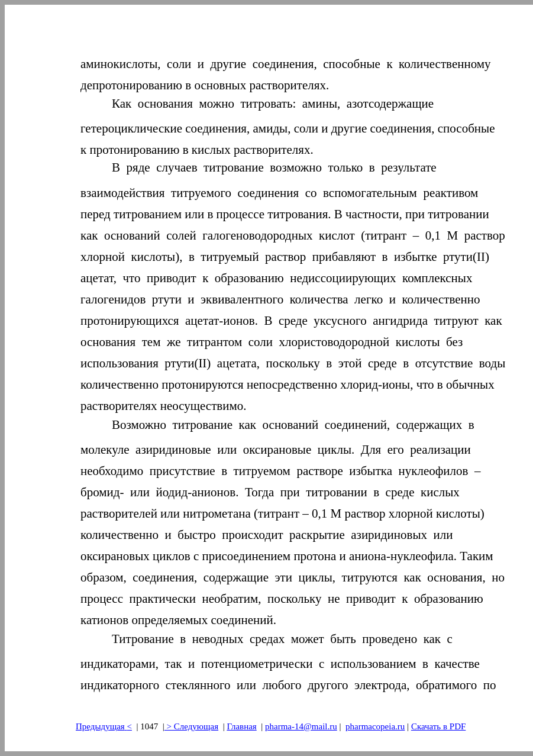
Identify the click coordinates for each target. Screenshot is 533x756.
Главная (241, 726)
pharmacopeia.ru (375, 726)
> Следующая (191, 726)
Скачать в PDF (438, 726)
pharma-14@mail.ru (301, 726)
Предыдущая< (104, 726)
